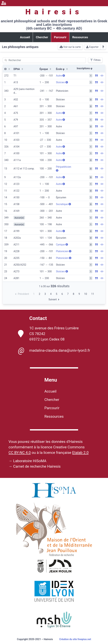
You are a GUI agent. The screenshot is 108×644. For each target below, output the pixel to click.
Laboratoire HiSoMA (30, 461)
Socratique (63, 204)
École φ (62, 69)
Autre (60, 76)
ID (7, 69)
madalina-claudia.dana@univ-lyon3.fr (54, 350)
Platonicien (64, 251)
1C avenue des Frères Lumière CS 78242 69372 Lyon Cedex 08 (48, 334)
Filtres (95, 60)
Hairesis (54, 12)
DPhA (19, 69)
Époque (46, 69)
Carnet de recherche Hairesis (37, 466)
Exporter (92, 47)
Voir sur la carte (70, 47)
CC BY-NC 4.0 (20, 453)
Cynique (62, 245)
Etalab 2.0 (80, 453)
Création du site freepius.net (75, 639)
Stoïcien (62, 82)
